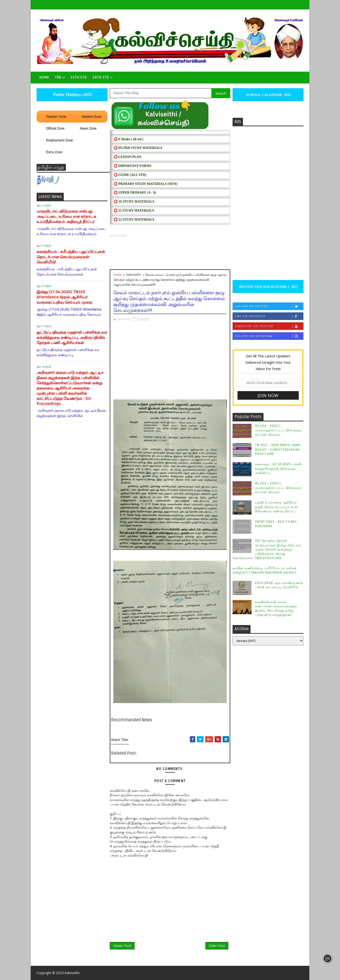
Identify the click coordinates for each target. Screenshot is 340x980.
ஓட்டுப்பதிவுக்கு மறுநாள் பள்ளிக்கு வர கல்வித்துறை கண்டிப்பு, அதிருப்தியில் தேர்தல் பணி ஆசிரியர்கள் (72, 338)
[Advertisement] (170, 253)
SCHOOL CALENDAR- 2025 (268, 95)
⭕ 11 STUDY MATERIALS (134, 211)
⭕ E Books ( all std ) (128, 139)
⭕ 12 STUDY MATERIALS (134, 220)
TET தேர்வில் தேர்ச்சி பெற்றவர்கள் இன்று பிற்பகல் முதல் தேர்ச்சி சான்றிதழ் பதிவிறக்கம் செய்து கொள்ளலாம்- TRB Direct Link (267, 549)
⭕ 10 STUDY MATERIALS (134, 202)
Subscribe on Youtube (269, 326)
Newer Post (122, 946)
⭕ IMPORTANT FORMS (132, 166)
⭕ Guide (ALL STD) (130, 175)
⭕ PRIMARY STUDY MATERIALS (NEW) (146, 184)
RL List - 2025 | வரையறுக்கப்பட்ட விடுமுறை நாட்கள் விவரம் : (278, 430)
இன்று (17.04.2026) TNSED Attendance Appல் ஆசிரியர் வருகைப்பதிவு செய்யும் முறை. (65, 297)
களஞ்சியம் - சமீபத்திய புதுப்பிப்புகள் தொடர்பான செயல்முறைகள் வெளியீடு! (71, 257)
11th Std (79, 77)
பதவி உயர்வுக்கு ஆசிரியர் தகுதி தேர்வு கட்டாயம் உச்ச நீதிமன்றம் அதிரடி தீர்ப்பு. (277, 507)
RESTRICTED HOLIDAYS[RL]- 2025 (268, 287)
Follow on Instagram (269, 336)
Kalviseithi (72, 973)
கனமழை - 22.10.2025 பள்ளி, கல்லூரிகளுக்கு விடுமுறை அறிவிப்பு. (279, 468)
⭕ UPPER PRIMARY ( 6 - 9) (135, 193)
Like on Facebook (269, 316)
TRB (58, 77)
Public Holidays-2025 (72, 95)
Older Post (217, 946)
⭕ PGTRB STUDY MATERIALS (138, 148)
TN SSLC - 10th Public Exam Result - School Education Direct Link (278, 449)
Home (44, 77)
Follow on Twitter (269, 306)
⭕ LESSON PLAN (127, 157)
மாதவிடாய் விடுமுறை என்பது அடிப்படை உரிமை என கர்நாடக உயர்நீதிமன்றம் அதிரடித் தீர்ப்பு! (66, 217)
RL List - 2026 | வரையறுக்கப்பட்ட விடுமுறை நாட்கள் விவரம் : (278, 488)
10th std (101, 77)
